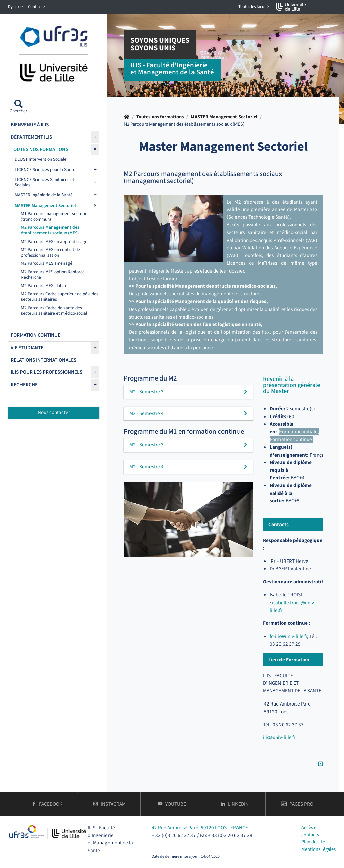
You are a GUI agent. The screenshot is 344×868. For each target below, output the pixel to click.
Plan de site (313, 842)
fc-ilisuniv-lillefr (288, 636)
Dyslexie (15, 7)
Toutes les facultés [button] (254, 7)
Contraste (36, 7)
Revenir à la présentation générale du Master (292, 385)
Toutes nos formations (160, 117)
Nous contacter (54, 412)
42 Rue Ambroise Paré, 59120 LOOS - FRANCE (200, 828)
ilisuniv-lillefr (279, 737)
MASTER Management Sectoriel (224, 117)
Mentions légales (318, 849)
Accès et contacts (310, 831)
